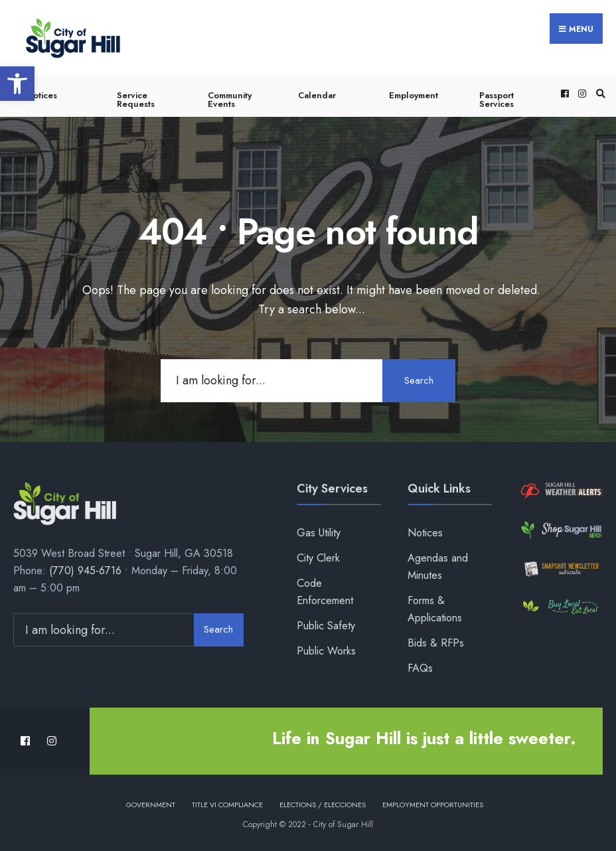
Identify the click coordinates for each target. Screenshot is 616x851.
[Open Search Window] (599, 93)
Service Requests (136, 100)
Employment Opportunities (433, 804)
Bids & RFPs (436, 643)
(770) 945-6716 (85, 571)
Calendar (317, 95)
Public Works (326, 651)
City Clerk (318, 558)
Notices (42, 95)
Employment (414, 95)
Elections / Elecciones (323, 804)
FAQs (420, 668)
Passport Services (497, 100)
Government (151, 804)
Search (419, 380)
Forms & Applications (435, 609)
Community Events (230, 100)
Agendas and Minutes (438, 567)
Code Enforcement (325, 592)
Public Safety (326, 626)
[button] (17, 84)
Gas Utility (319, 533)
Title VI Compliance (227, 804)
